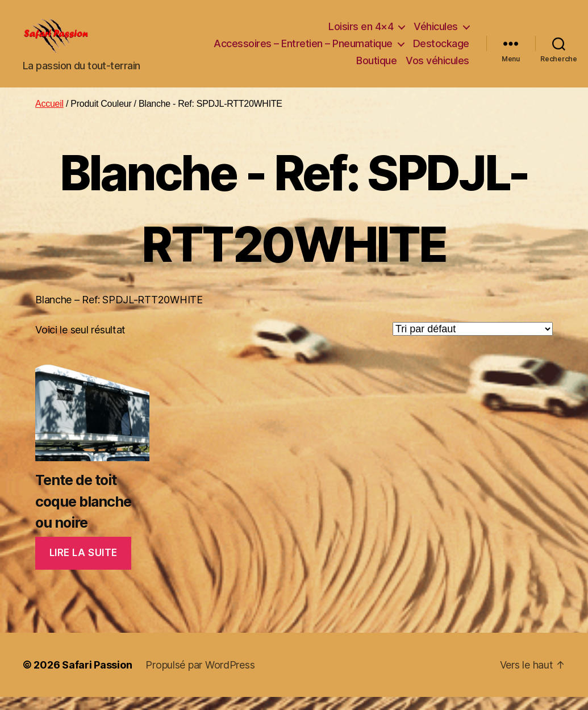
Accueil (49, 117)
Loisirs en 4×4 (361, 33)
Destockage (441, 50)
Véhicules (436, 33)
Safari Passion (97, 678)
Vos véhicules (437, 67)
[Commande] (473, 342)
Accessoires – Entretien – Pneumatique (303, 50)
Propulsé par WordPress (200, 678)
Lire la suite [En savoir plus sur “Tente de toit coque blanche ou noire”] (84, 566)
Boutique (376, 67)
